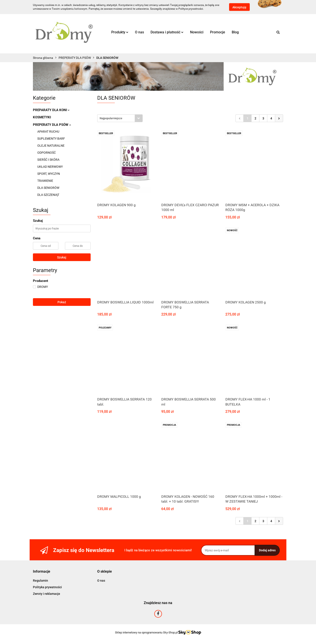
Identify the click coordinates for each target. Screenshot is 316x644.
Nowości (197, 32)
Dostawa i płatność (167, 32)
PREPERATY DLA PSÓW (52, 125)
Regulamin (40, 581)
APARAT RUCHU (48, 132)
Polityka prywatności (47, 587)
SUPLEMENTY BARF (51, 139)
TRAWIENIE (45, 181)
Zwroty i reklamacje (47, 594)
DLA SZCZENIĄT (48, 195)
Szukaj (62, 257)
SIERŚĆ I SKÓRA (48, 160)
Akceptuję (239, 7)
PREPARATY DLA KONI (51, 110)
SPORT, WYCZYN (49, 174)
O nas (139, 32)
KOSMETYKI (42, 117)
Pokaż (62, 302)
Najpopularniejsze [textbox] (111, 118)
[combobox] (120, 118)
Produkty (120, 32)
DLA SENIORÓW (48, 188)
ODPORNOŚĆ (47, 153)
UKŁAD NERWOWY (50, 167)
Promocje (218, 32)
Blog (235, 32)
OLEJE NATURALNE (51, 146)
